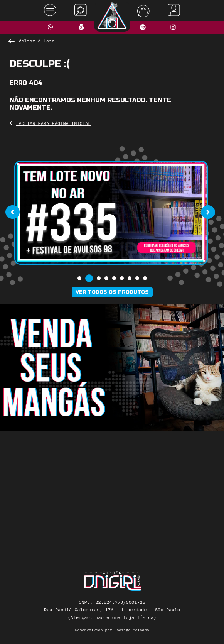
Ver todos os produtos (112, 292)
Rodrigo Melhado (132, 630)
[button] (79, 278)
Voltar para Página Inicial (50, 123)
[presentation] (12, 212)
